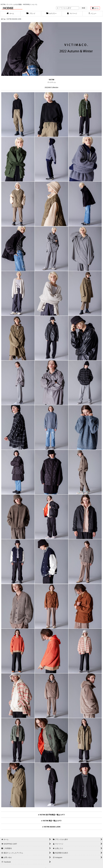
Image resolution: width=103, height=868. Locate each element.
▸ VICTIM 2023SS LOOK (51, 827)
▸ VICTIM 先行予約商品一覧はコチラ (51, 815)
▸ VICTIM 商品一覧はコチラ (51, 821)
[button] (93, 14)
